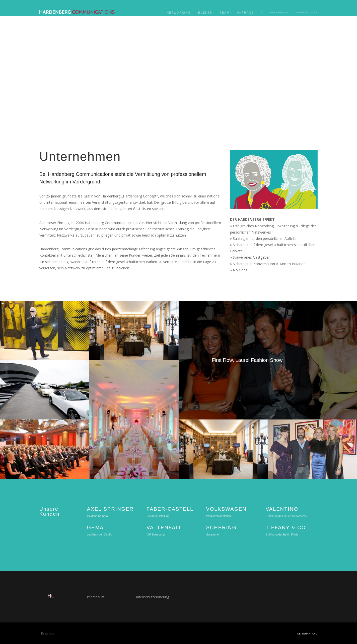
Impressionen (307, 12)
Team (225, 13)
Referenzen (279, 12)
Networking (179, 13)
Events (205, 13)
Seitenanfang (308, 634)
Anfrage (245, 13)
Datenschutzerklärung (152, 597)
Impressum (96, 597)
